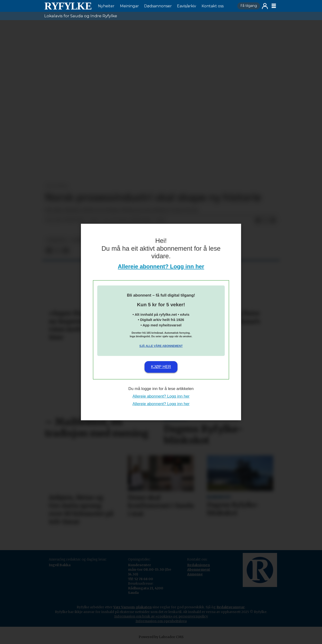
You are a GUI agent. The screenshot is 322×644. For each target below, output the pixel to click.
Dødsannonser (158, 6)
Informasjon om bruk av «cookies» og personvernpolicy (161, 616)
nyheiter (57, 240)
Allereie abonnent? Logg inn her (161, 266)
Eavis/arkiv (187, 6)
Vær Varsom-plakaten (132, 607)
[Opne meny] (274, 6)
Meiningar (129, 6)
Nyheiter (106, 6)
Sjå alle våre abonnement (161, 346)
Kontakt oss (213, 6)
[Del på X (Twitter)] (265, 220)
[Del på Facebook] (258, 220)
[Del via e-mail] (273, 220)
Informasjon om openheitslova (161, 621)
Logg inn (265, 6)
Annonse (195, 574)
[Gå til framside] (68, 6)
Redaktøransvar (231, 607)
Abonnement (199, 570)
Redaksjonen (198, 565)
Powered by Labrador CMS (161, 637)
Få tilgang (249, 6)
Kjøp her (161, 367)
